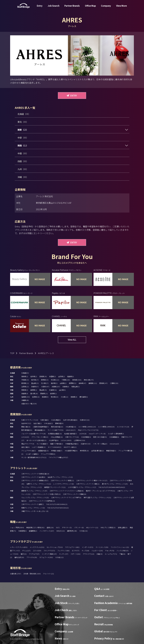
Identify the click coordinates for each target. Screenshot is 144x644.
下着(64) (122, 554)
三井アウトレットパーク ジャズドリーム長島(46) (67, 491)
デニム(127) (26, 551)
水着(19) (100, 554)
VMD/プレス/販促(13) (108, 527)
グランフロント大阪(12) (40, 437)
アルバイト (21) (48, 574)
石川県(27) (45, 383)
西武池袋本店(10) (57, 427)
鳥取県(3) (25, 390)
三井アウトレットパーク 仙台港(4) (33, 477)
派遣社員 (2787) (16, 574)
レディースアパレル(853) (19, 547)
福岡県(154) (26, 397)
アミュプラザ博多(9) (48, 454)
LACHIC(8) (83, 434)
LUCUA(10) (25, 437)
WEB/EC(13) (61, 531)
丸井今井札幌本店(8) (70, 420)
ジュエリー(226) (97, 551)
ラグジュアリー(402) (72, 547)
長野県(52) (73, 383)
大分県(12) (64, 397)
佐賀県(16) (36, 397)
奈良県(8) (66, 387)
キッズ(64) (85, 551)
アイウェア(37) (34, 554)
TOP (12, 353)
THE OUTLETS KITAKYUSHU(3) (58, 508)
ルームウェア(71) (111, 554)
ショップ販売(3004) (17, 527)
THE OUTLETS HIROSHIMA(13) (57, 504)
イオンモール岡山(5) (100, 444)
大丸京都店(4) (86, 437)
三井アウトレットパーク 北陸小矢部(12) (47, 494)
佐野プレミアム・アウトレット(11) (39, 484)
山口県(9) (62, 390)
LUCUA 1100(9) (66, 440)
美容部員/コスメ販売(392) (35, 527)
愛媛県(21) (44, 393)
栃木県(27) (35, 380)
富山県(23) (35, 383)
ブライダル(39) (32, 557)
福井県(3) (54, 383)
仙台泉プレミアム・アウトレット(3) (60, 477)
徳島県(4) (25, 393)
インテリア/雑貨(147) (49, 554)
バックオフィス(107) (47, 531)
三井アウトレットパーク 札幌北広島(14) (35, 474)
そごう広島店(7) (42, 444)
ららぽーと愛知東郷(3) (116, 434)
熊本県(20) (55, 397)
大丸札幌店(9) (56, 420)
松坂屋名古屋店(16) (55, 434)
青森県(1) (25, 376)
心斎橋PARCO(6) (79, 440)
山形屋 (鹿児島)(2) (98, 451)
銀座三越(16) (26, 427)
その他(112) (59, 557)
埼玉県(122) (55, 380)
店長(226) (50, 527)
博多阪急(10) (84, 451)
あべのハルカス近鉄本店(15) (36, 440)
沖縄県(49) (25, 400)
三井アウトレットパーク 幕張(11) (62, 480)
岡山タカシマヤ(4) (28, 444)
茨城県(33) (25, 380)
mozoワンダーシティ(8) (97, 434)
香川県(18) (34, 393)
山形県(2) (62, 376)
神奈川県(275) (89, 380)
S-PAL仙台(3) (48, 423)
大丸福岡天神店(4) (71, 451)
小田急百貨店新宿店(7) (41, 427)
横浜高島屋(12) (40, 430)
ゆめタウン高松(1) (70, 447)
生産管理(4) (22, 531)
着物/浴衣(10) (19, 557)
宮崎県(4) (74, 397)
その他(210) (83, 531)
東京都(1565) (77, 380)
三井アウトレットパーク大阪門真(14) (42, 501)
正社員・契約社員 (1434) (32, 574)
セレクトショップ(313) (55, 547)
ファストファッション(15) (120, 547)
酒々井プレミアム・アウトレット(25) (115, 484)
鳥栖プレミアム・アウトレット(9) (33, 508)
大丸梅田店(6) (114, 437)
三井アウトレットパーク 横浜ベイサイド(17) (92, 480)
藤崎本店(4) (59, 423)
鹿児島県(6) (84, 397)
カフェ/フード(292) (46, 557)
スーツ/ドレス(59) (102, 547)
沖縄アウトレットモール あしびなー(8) (35, 511)
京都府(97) (35, 387)
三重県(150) (114, 383)
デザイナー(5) (67, 527)
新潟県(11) (25, 383)
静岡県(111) (93, 383)
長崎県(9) (45, 397)
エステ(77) (76, 551)
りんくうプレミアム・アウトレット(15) (35, 497)
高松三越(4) (25, 447)
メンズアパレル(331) (37, 547)
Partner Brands (72, 8)
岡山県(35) (43, 390)
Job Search (54, 8)
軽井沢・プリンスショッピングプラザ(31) (100, 491)
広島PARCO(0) (86, 444)
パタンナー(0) (79, 527)
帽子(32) (24, 554)
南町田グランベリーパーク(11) (55, 487)
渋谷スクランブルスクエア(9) (88, 430)
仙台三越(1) (38, 423)
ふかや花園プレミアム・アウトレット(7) (82, 487)
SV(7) (58, 527)
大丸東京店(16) (71, 427)
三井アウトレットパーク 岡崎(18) (75, 494)
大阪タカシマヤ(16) (72, 437)
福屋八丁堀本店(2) (57, 444)
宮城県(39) (43, 376)
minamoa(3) (114, 444)
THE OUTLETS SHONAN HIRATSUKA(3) (112, 487)
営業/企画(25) (123, 527)
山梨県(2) (63, 383)
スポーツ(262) (76, 554)
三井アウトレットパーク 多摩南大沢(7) (35, 480)
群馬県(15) (45, 380)
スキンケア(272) (49, 551)
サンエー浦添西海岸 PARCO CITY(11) (34, 457)
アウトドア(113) (89, 554)
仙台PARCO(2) (26, 423)
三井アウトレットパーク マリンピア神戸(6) (66, 497)
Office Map (90, 8)
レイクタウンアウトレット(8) (64, 484)
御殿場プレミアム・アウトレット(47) (34, 491)
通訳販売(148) (72, 531)
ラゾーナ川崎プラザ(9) (55, 430)
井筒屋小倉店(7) (57, 451)
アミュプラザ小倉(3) (29, 451)
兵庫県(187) (56, 387)
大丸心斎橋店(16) (57, 437)
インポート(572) (88, 547)
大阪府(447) (45, 387)
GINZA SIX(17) (71, 430)
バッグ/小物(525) (123, 551)
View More (121, 8)
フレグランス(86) (63, 551)
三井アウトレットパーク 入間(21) (88, 484)
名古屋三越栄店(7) (71, 434)
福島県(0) (71, 376)
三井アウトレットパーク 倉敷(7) (33, 504)
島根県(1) (34, 390)
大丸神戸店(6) (54, 440)
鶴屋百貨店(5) (111, 451)
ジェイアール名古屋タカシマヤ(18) (34, 434)
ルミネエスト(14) (123, 427)
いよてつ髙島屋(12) (39, 447)
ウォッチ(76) (110, 551)
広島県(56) (53, 390)
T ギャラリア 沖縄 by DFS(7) (58, 457)
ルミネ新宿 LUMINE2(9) (106, 427)
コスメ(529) (37, 551)
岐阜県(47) (82, 383)
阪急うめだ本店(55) (100, 437)
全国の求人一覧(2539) (29, 404)
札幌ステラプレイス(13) (30, 420)
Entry (40, 8)
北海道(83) (25, 373)
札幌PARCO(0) (85, 420)
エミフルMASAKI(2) (55, 447)
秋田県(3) (53, 376)
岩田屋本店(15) (43, 451)
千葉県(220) (66, 380)
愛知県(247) (103, 383)
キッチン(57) (64, 554)
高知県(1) (53, 393)
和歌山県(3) (76, 387)
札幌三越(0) (45, 420)
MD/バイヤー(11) (92, 527)
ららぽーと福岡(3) (32, 454)
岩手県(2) (34, 376)
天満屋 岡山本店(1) (72, 444)
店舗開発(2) (33, 531)
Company (106, 8)
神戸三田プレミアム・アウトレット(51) (97, 497)
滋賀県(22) (25, 387)
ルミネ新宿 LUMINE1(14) (87, 427)
